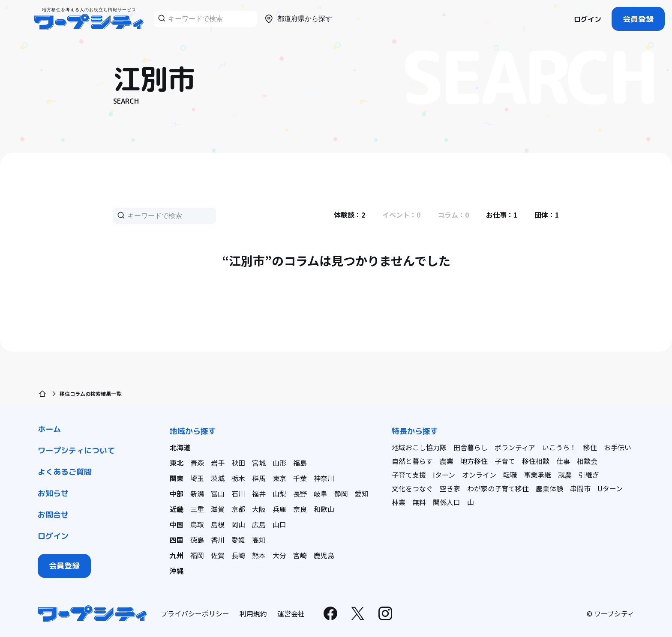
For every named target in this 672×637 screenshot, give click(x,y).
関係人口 (447, 502)
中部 (177, 493)
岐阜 (321, 493)
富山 (218, 493)
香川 (218, 540)
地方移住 (474, 461)
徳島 (197, 540)
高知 (259, 540)
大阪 (259, 509)
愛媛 (238, 540)
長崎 (238, 555)
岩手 (218, 463)
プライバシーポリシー (195, 613)
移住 (590, 447)
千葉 (300, 478)
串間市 (580, 488)
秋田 (238, 463)
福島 (300, 463)
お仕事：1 (502, 215)
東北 (177, 463)
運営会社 (291, 613)
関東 (177, 478)
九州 (177, 555)
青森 (197, 463)
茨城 (218, 478)
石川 (238, 493)
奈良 (300, 509)
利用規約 (253, 613)
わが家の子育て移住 (498, 488)
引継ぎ (589, 475)
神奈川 (324, 478)
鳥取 (197, 524)
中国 (177, 524)
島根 (218, 524)
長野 (300, 493)
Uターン (610, 488)
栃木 (238, 478)
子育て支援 (409, 475)
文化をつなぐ (412, 488)
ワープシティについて (76, 450)
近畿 (177, 509)
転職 (510, 475)
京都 (238, 509)
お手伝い (618, 447)
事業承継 (537, 475)
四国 (177, 540)
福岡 (197, 555)
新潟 (197, 493)
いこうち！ (559, 447)
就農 (565, 475)
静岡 (341, 493)
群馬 (259, 478)
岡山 (238, 524)
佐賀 (218, 555)
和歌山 (324, 509)
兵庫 (279, 509)
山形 (279, 463)
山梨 (279, 493)
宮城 (259, 463)
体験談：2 (349, 215)
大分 (279, 555)
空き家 (450, 488)
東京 (279, 478)
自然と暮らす (412, 461)
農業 (447, 461)
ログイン (588, 19)
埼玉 (197, 478)
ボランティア (515, 447)
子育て (505, 461)
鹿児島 (324, 555)
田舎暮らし (471, 447)
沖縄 (177, 571)
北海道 (180, 447)
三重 (197, 509)
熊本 (259, 555)
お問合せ (53, 515)
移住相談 (536, 461)
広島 (259, 524)
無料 (419, 502)
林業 (399, 502)
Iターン (444, 475)
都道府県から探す (298, 19)
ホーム (49, 429)
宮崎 (300, 555)
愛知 (362, 493)
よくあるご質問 (65, 472)
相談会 (587, 461)
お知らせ (53, 493)
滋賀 (218, 509)
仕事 (563, 461)
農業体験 (549, 488)
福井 (259, 493)
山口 (279, 524)
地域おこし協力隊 (419, 447)
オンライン (479, 475)
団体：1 (547, 215)
